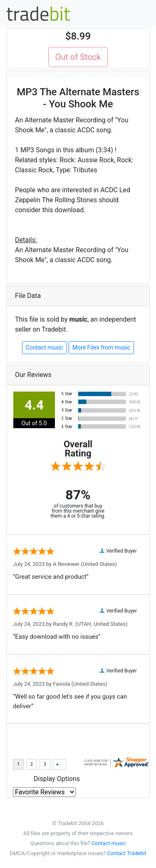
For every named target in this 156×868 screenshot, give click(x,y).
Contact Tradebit (126, 853)
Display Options (57, 779)
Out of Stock (78, 57)
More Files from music (102, 347)
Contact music (45, 347)
